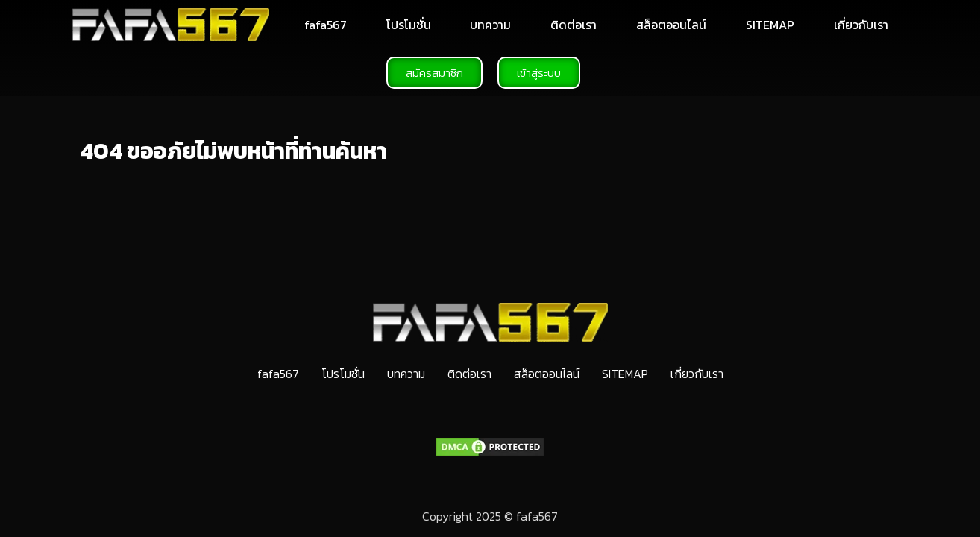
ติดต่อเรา (574, 25)
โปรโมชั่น (409, 25)
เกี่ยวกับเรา (861, 25)
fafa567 (326, 25)
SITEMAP (770, 25)
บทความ (490, 25)
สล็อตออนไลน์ (671, 25)
